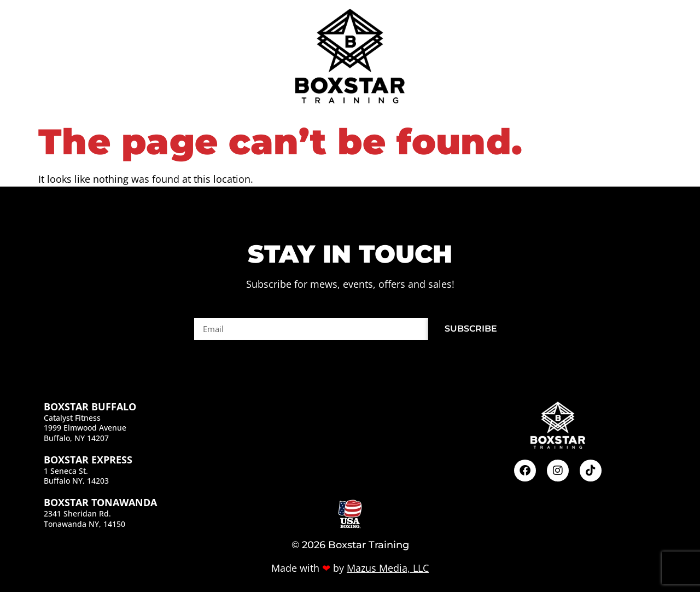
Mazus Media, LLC (388, 568)
